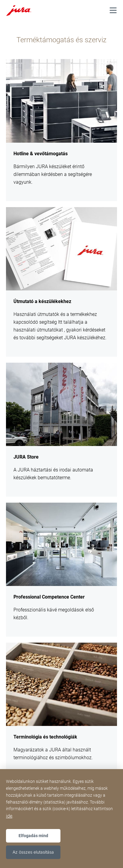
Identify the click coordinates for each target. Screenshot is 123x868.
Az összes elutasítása (33, 852)
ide (9, 816)
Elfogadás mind (33, 836)
